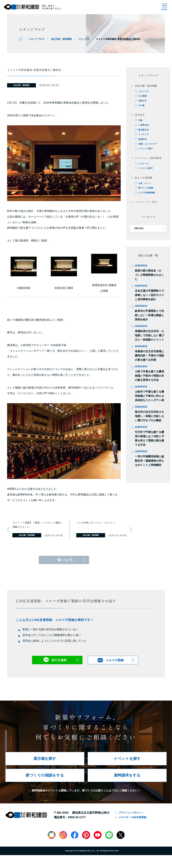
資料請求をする (127, 775)
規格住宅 (143, 139)
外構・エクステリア (148, 144)
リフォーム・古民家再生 (148, 158)
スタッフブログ (37, 39)
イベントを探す (127, 759)
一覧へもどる (64, 560)
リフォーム (144, 164)
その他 (141, 105)
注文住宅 (140, 115)
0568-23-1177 (77, 817)
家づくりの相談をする (45, 775)
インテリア (144, 135)
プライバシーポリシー (131, 813)
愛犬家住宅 (144, 130)
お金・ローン (145, 184)
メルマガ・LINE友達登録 (132, 817)
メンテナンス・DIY (146, 203)
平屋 (141, 121)
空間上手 (143, 101)
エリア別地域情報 (147, 193)
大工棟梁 (143, 96)
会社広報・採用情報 (61, 39)
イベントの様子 (146, 149)
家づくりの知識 (146, 188)
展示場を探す (45, 759)
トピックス (84, 39)
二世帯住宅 (144, 125)
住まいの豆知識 (143, 178)
